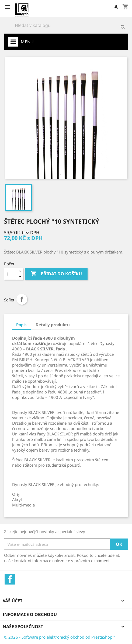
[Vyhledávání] (66, 25)
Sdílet (22, 299)
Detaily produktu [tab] (53, 325)
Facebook (10, 579)
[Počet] (11, 274)
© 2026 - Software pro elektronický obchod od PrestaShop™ (60, 637)
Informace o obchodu (30, 614)
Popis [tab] (21, 325)
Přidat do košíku (56, 274)
